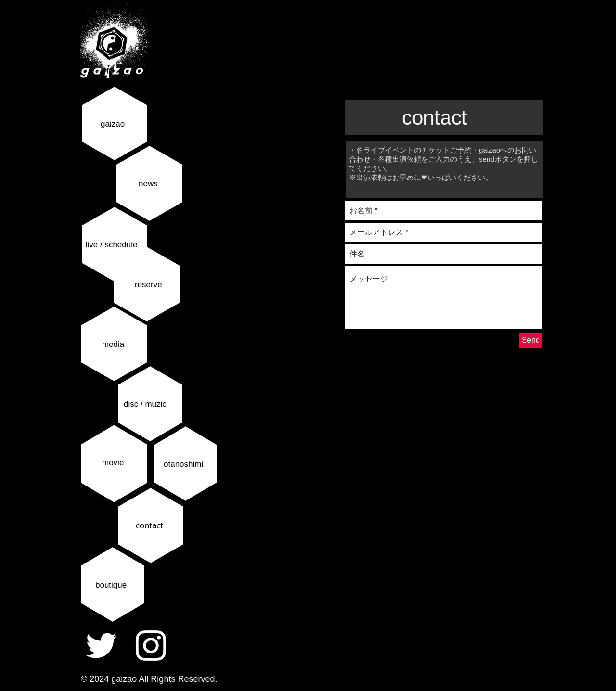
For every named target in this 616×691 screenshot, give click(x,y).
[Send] (531, 340)
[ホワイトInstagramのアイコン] (151, 646)
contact (149, 525)
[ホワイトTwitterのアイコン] (101, 646)
